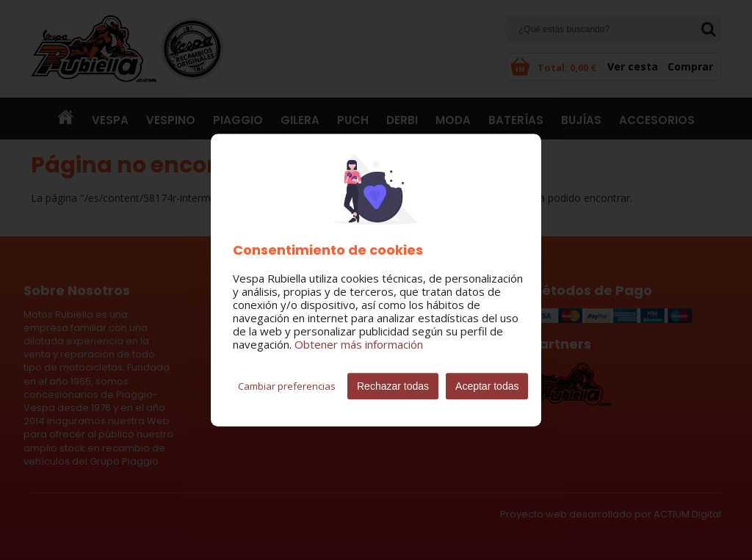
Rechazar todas (393, 386)
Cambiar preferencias (287, 386)
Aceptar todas (487, 386)
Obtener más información (359, 344)
